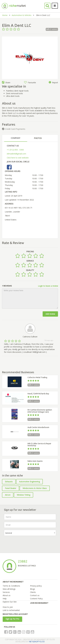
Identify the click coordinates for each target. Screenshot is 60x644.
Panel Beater (11, 488)
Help (5, 599)
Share (6, 83)
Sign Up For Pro (12, 619)
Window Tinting (24, 495)
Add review (50, 314)
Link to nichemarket (11, 610)
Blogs (33, 589)
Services (6, 592)
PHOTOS (38, 138)
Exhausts (9, 482)
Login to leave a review (48, 286)
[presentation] (24, 543)
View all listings (9, 589)
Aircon (8, 495)
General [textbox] (9, 533)
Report (53, 83)
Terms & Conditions (11, 586)
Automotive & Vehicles (22, 15)
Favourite (30, 83)
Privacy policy (36, 586)
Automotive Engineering (29, 482)
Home (5, 15)
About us (7, 595)
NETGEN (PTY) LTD (37, 642)
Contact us (35, 595)
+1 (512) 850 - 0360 (15, 150)
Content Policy (36, 599)
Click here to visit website (18, 158)
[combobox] (30, 533)
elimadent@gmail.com (16, 154)
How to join (8, 607)
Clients (33, 592)
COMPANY (16, 138)
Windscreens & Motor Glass (35, 488)
